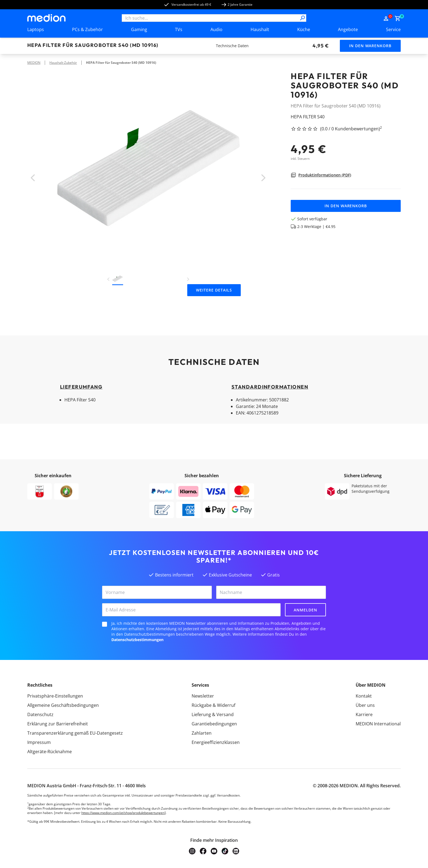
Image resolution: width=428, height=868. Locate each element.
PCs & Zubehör (87, 29)
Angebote (348, 29)
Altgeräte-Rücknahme (50, 752)
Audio (216, 29)
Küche (304, 29)
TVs (179, 29)
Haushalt (260, 29)
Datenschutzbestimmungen (137, 640)
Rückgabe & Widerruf (213, 705)
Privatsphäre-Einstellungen (55, 696)
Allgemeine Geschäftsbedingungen (63, 705)
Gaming (139, 29)
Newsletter (203, 696)
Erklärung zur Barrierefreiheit (58, 724)
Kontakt (364, 696)
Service (393, 29)
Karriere (364, 714)
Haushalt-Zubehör (63, 63)
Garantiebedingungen (214, 724)
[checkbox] (105, 624)
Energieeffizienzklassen (216, 742)
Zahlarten (202, 733)
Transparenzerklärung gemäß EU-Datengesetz (75, 733)
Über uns (365, 705)
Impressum (39, 742)
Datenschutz (40, 714)
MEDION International (378, 724)
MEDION (34, 63)
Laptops (36, 29)
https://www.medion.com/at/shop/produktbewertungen (123, 813)
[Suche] (302, 18)
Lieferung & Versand (213, 714)
